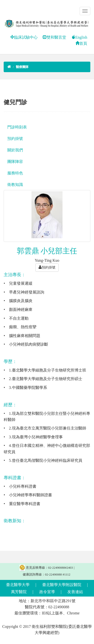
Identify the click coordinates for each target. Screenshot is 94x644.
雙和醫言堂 (54, 37)
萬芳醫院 (19, 592)
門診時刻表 (17, 127)
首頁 (81, 43)
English (79, 37)
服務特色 (15, 173)
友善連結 (75, 592)
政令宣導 (47, 592)
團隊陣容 (15, 162)
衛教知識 (15, 185)
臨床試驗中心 (24, 37)
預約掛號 (15, 139)
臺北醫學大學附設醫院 (62, 585)
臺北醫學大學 (18, 585)
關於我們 (15, 150)
